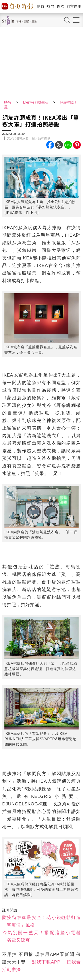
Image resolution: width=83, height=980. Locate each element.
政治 (60, 7)
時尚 (8, 102)
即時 (40, 7)
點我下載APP (46, 962)
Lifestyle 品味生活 (36, 102)
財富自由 (74, 7)
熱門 (50, 7)
